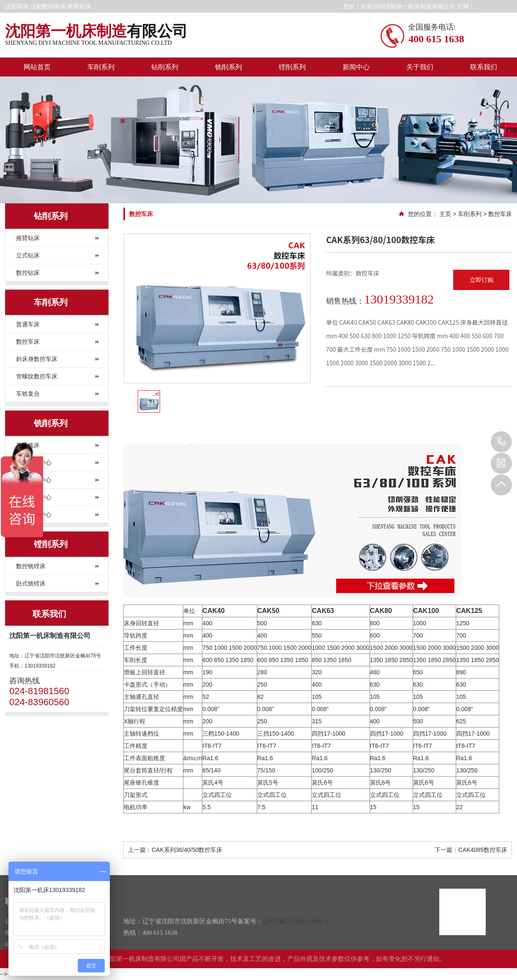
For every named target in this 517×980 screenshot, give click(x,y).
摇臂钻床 (28, 238)
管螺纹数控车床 (37, 376)
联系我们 (484, 67)
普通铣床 (28, 445)
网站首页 (37, 67)
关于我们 (420, 67)
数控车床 (28, 342)
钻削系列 (165, 67)
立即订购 (482, 280)
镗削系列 (292, 67)
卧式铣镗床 (31, 583)
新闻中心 (356, 67)
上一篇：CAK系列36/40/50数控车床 (175, 850)
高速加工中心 (34, 515)
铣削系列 (229, 67)
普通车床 (28, 324)
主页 (445, 214)
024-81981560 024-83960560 (501, 442)
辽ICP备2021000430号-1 (296, 921)
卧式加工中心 (34, 480)
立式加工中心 (34, 463)
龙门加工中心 (34, 497)
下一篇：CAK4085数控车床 (471, 850)
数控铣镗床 (31, 566)
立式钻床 (28, 255)
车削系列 (101, 67)
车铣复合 (28, 394)
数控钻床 (28, 273)
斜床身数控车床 (37, 359)
